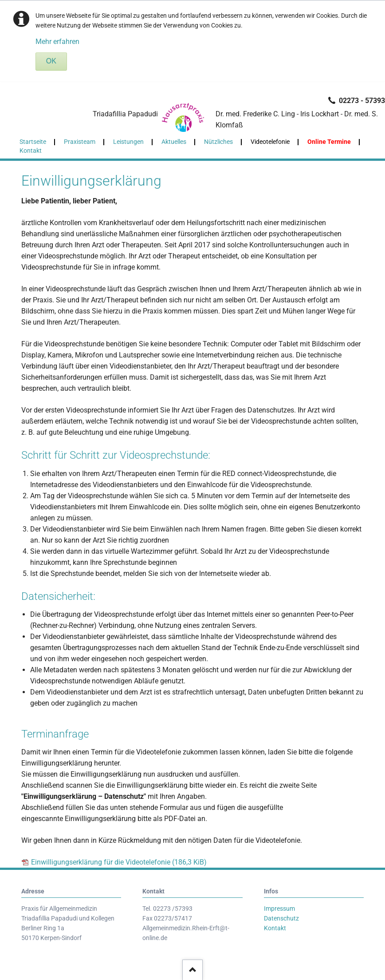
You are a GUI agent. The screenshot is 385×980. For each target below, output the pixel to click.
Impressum (279, 909)
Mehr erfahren (57, 42)
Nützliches (218, 142)
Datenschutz (281, 918)
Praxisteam (80, 142)
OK (51, 61)
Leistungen (128, 142)
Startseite (33, 142)
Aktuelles (174, 142)
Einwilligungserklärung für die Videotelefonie (119, 862)
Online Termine (329, 142)
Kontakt (31, 151)
